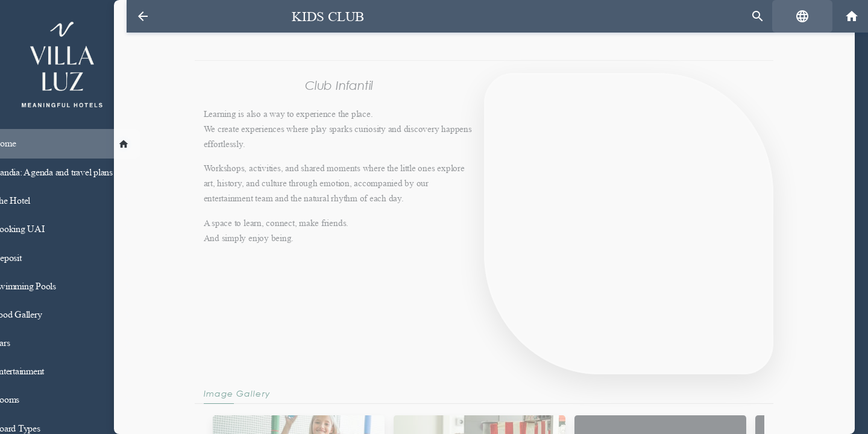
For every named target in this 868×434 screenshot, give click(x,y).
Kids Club (320, 17)
